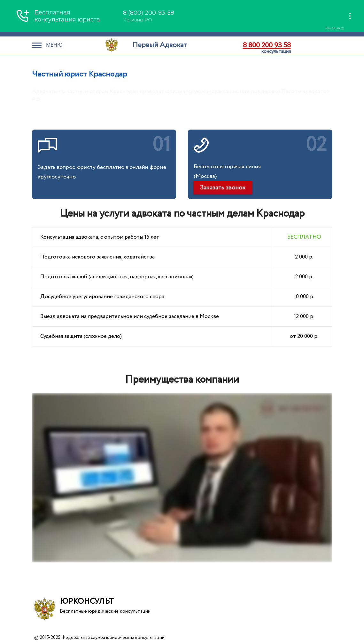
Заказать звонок (223, 188)
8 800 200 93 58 (267, 45)
